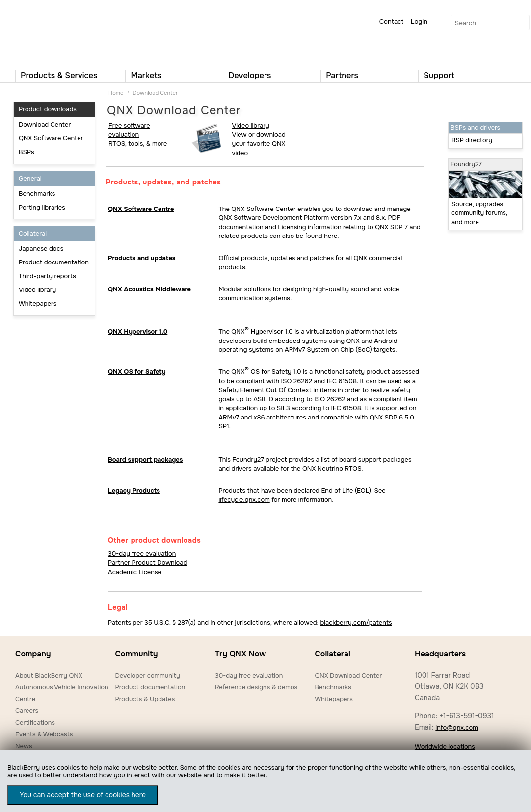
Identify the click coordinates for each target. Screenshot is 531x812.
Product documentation (54, 262)
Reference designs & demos (256, 687)
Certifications (35, 722)
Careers (27, 711)
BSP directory (472, 140)
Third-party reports (47, 276)
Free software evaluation (129, 130)
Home (116, 93)
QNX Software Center (51, 138)
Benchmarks (37, 194)
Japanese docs (41, 249)
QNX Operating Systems (45, 32)
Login (419, 21)
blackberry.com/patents (356, 622)
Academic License (135, 572)
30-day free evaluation (142, 554)
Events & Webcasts (44, 734)
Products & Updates (145, 699)
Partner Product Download (147, 563)
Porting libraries (42, 207)
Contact (392, 21)
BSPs (27, 152)
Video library (37, 290)
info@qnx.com (456, 727)
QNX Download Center (348, 675)
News (24, 746)
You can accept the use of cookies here (83, 795)
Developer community (147, 675)
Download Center (45, 124)
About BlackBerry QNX (49, 675)
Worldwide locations (445, 747)
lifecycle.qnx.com (244, 500)
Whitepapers (38, 303)
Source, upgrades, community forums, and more (479, 213)
